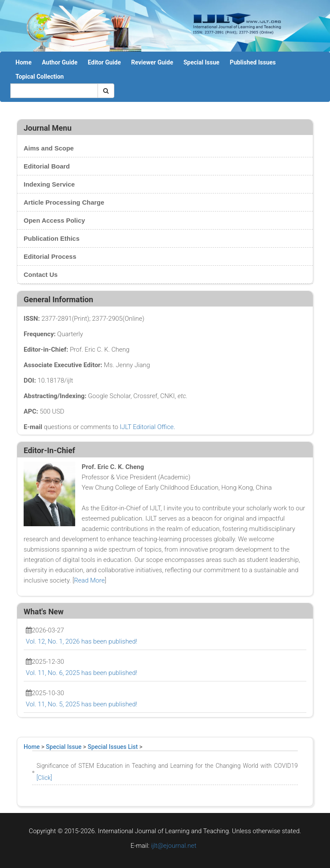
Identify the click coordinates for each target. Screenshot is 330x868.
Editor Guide (104, 62)
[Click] (44, 778)
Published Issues (253, 62)
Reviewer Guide (152, 62)
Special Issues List (113, 747)
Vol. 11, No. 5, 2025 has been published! (81, 704)
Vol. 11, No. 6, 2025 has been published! (81, 673)
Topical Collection (40, 77)
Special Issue (202, 62)
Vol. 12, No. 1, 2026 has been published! (81, 641)
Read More (89, 580)
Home (23, 62)
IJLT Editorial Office (147, 427)
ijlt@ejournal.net (174, 846)
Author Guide (60, 62)
